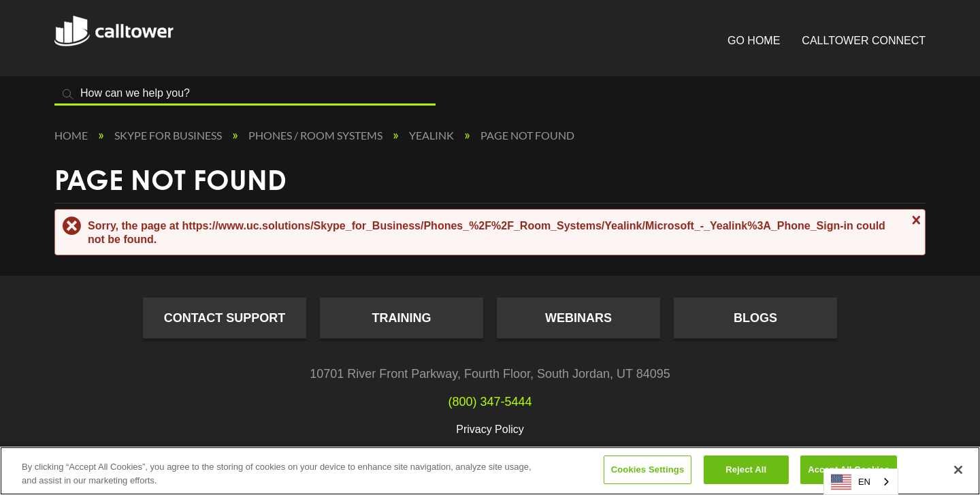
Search (68, 94)
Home (72, 135)
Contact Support (225, 318)
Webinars (578, 318)
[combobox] (861, 482)
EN (851, 482)
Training (402, 318)
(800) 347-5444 (490, 402)
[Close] (958, 470)
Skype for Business (169, 135)
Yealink (432, 135)
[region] (490, 471)
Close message (915, 220)
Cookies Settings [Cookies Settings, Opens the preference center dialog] (648, 469)
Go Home (754, 41)
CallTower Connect (864, 41)
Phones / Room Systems (316, 135)
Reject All (746, 469)
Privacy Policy (490, 429)
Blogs (755, 318)
